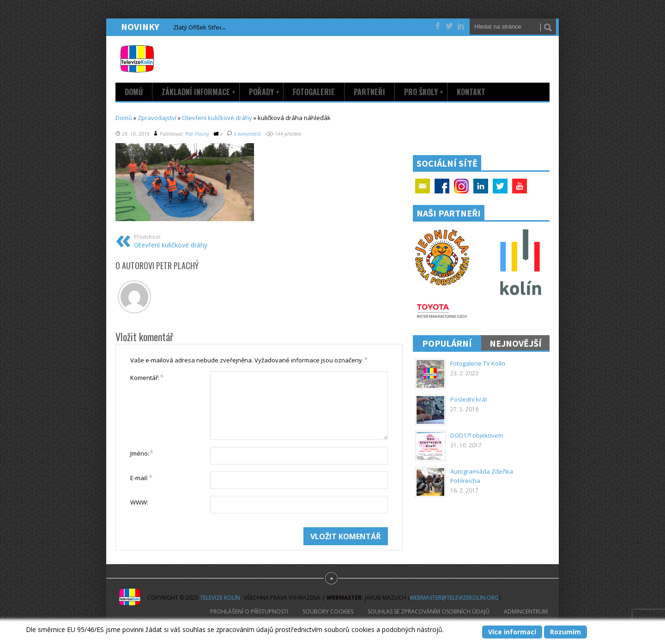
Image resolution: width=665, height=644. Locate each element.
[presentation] (200, 545)
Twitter (500, 186)
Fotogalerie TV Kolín (478, 363)
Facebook (442, 186)
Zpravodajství (157, 118)
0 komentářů (247, 134)
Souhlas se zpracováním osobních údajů (429, 611)
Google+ (461, 186)
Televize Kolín (220, 598)
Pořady (264, 92)
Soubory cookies (328, 611)
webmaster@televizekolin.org (454, 598)
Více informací (512, 632)
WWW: (139, 502)
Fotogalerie (314, 92)
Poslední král (469, 399)
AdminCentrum (526, 611)
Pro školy (424, 92)
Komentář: (147, 377)
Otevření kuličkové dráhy (217, 118)
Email (423, 186)
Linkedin (481, 186)
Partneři (369, 92)
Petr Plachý (197, 134)
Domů (134, 92)
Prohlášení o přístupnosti (249, 611)
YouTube (520, 186)
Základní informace (199, 92)
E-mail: (141, 477)
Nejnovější (516, 343)
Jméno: (142, 453)
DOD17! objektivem (477, 435)
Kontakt (471, 92)
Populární (447, 343)
